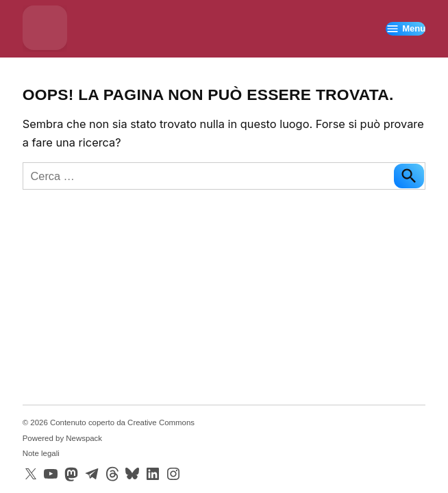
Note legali (41, 453)
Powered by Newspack (62, 438)
